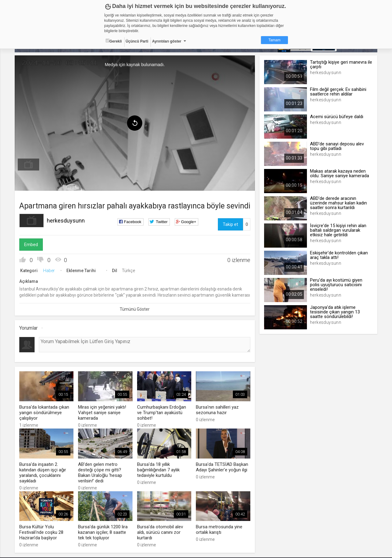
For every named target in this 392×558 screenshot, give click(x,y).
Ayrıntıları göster (167, 41)
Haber (49, 271)
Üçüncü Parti (137, 41)
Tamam (274, 40)
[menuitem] (28, 165)
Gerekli (114, 41)
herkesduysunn (66, 221)
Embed (31, 245)
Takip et (230, 224)
